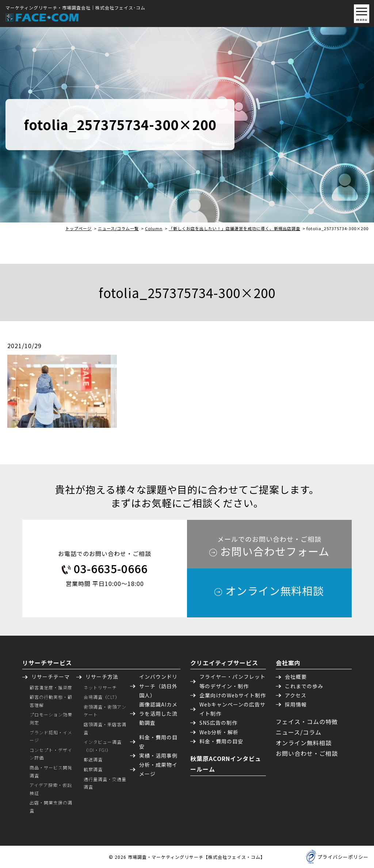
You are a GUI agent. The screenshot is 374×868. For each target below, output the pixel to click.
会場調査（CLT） (102, 697)
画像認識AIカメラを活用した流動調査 (158, 713)
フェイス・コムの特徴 (307, 722)
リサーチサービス (47, 663)
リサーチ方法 (102, 677)
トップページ (79, 228)
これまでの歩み (304, 686)
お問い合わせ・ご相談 (307, 753)
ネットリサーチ (100, 687)
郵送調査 (93, 759)
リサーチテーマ (51, 677)
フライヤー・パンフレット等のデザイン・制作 (232, 681)
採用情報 (296, 704)
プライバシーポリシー (343, 857)
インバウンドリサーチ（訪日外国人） (158, 686)
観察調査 (93, 769)
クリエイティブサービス (224, 663)
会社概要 (296, 677)
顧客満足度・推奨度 (51, 687)
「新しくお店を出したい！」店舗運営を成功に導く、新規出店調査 (234, 228)
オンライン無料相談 (304, 743)
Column (154, 228)
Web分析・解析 (219, 732)
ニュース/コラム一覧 (118, 228)
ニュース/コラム (299, 732)
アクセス (296, 695)
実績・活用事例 (158, 755)
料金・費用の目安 (158, 742)
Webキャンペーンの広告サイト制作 (232, 709)
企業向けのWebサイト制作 (233, 695)
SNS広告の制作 (218, 723)
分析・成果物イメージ (158, 769)
